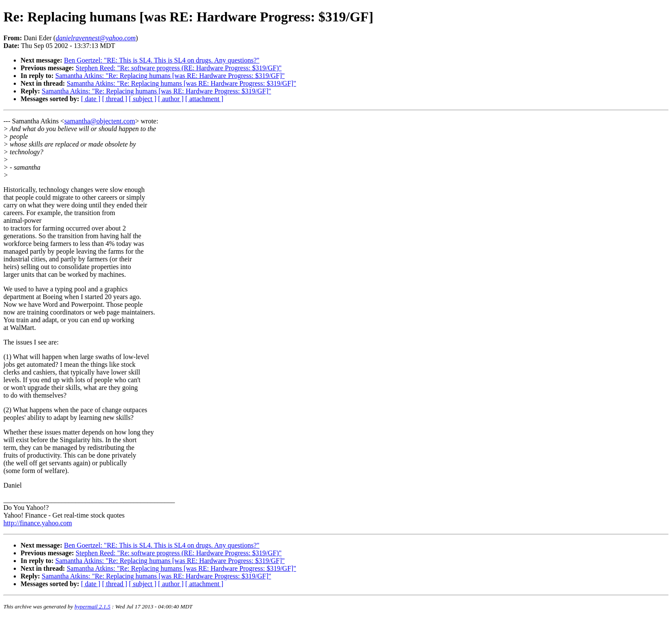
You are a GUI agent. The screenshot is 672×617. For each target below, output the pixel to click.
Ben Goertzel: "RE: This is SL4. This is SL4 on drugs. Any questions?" (162, 60)
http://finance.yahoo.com (38, 523)
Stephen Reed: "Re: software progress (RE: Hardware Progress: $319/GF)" (179, 68)
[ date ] (91, 99)
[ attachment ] (204, 99)
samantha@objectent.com (100, 121)
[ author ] (171, 99)
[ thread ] (115, 99)
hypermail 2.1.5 (93, 607)
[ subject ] (143, 99)
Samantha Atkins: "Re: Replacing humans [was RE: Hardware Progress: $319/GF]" (170, 76)
